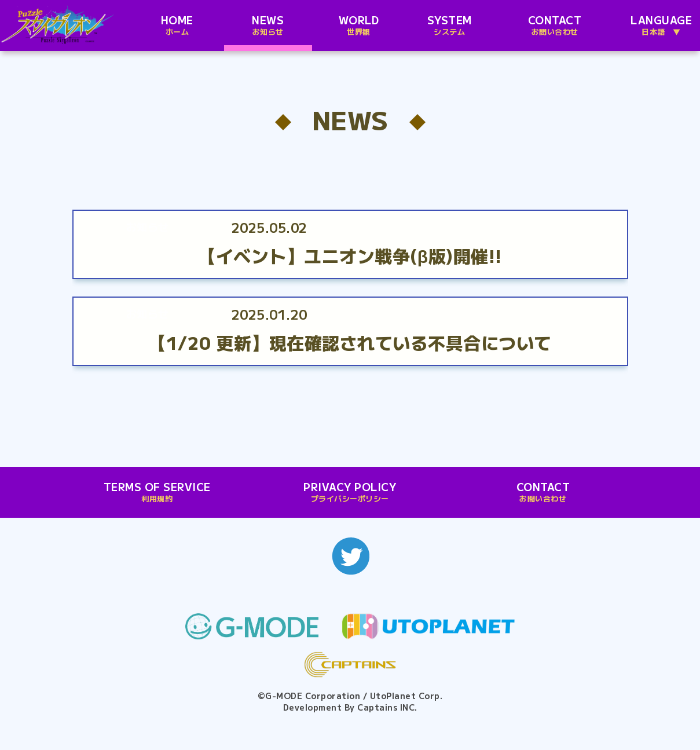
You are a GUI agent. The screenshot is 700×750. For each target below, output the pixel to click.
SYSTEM (450, 26)
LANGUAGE (661, 26)
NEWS (268, 26)
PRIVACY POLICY (350, 493)
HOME (177, 26)
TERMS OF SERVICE (157, 493)
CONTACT (555, 26)
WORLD (359, 26)
